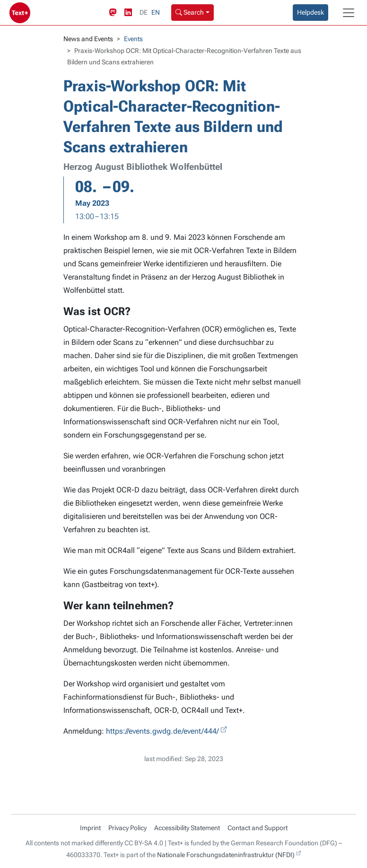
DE (144, 12)
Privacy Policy (127, 828)
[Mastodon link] (115, 13)
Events (133, 39)
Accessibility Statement (187, 828)
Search (190, 12)
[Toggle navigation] (349, 13)
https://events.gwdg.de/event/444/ (162, 731)
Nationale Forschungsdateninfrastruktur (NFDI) (226, 855)
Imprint (90, 828)
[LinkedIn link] (130, 13)
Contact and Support (258, 828)
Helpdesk (310, 12)
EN (156, 12)
